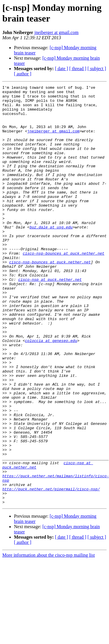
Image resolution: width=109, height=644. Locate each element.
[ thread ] (78, 69)
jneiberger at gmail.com (56, 32)
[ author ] (23, 74)
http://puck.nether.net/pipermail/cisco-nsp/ (51, 570)
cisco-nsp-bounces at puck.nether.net (64, 287)
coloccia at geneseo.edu (51, 392)
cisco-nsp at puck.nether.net (50, 319)
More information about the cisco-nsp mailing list (49, 639)
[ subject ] (97, 69)
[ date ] (61, 69)
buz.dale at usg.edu (51, 256)
